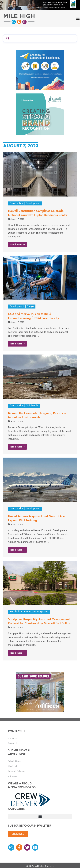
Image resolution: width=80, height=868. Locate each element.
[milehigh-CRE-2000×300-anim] (40, 5)
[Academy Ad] (40, 70)
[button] (40, 816)
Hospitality (16, 612)
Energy (30, 307)
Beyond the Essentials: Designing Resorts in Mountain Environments (37, 415)
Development (33, 203)
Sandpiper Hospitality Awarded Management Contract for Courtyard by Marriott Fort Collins (39, 621)
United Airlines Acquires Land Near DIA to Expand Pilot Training (36, 518)
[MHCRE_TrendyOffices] (40, 691)
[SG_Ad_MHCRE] (40, 114)
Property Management (36, 612)
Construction (17, 203)
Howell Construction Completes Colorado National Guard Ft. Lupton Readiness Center (38, 213)
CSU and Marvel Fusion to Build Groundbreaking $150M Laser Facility (34, 316)
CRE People (32, 406)
